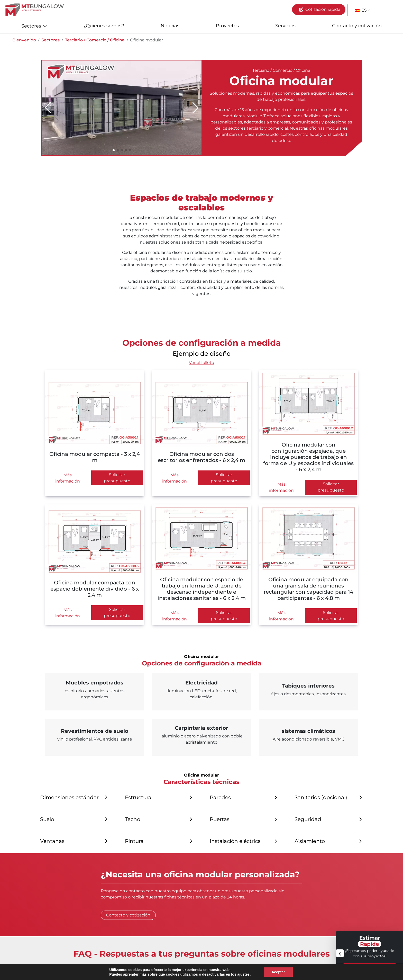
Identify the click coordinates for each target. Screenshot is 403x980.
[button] (195, 108)
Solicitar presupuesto (117, 478)
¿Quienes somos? (104, 26)
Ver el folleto (201, 363)
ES (361, 10)
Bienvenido (24, 40)
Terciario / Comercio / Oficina (95, 40)
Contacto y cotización (357, 26)
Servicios (285, 26)
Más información (68, 478)
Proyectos (227, 26)
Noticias (170, 26)
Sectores (31, 26)
